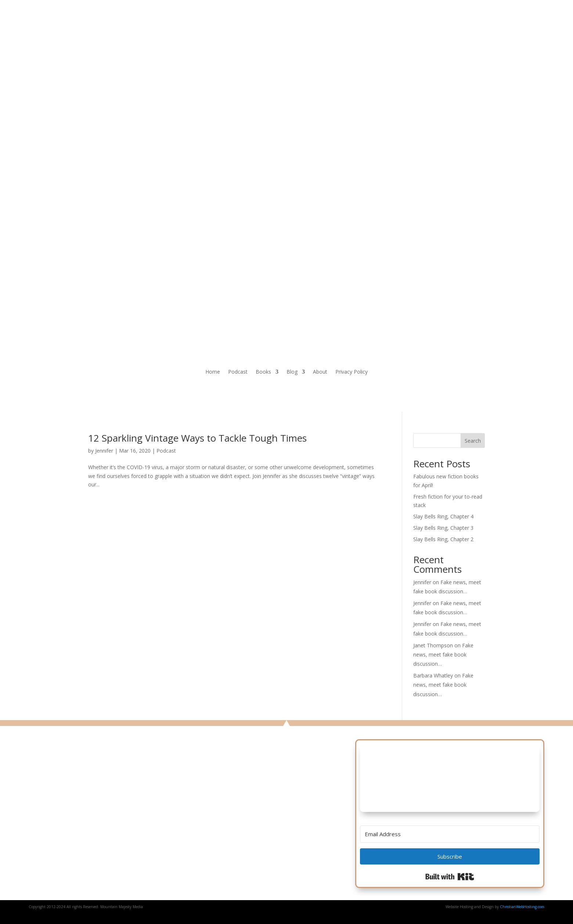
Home (213, 372)
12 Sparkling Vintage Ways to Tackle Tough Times (197, 438)
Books (263, 372)
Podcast (238, 372)
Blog (292, 372)
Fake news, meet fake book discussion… (443, 655)
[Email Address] (450, 834)
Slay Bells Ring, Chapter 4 (443, 516)
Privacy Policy (352, 372)
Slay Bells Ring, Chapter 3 (443, 528)
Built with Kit (450, 877)
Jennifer (104, 451)
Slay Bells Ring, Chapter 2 (443, 539)
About (320, 372)
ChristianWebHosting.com (522, 907)
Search (473, 441)
